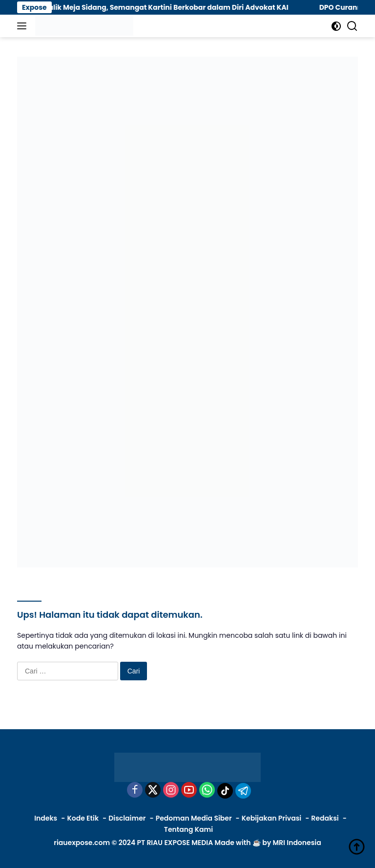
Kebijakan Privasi (271, 818)
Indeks (46, 818)
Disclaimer (127, 818)
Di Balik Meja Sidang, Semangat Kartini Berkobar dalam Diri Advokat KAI (168, 7)
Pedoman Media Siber (194, 818)
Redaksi (325, 818)
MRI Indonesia (297, 843)
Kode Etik (83, 818)
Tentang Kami (188, 829)
